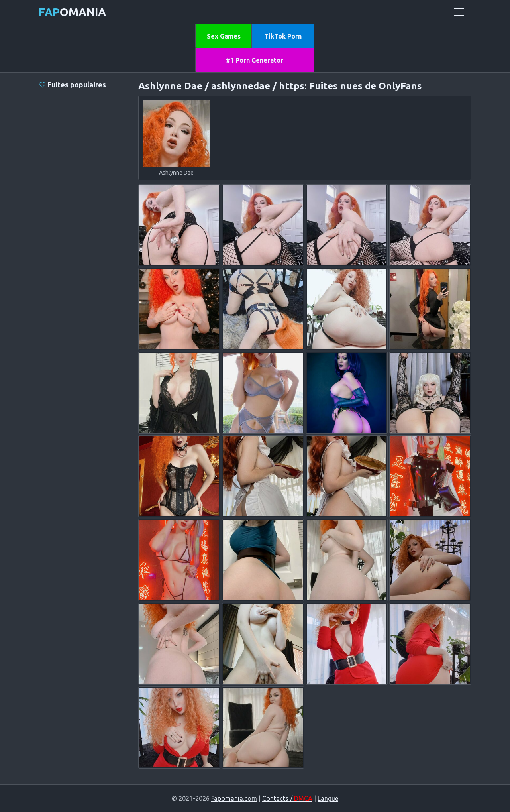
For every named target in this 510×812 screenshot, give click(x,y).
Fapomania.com (234, 798)
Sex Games (224, 36)
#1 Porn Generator (255, 60)
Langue (328, 798)
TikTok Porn (283, 36)
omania (72, 12)
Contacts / (287, 798)
